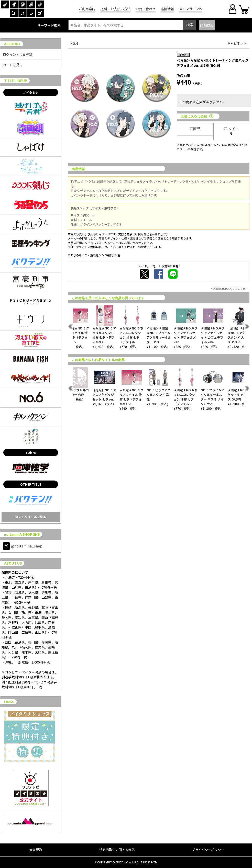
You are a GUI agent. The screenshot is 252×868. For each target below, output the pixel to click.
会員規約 (36, 849)
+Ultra (31, 453)
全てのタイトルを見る (31, 517)
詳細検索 (207, 25)
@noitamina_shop (23, 546)
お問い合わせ (146, 9)
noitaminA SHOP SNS (22, 534)
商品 (195, 129)
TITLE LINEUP (16, 81)
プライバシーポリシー (208, 849)
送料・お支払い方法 (116, 9)
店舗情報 (167, 9)
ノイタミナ (31, 92)
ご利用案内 (87, 9)
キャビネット (237, 43)
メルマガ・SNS (191, 9)
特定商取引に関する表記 (117, 849)
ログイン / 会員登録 (18, 54)
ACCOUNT (12, 44)
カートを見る (13, 65)
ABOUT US (13, 563)
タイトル (231, 131)
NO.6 (74, 43)
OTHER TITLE (31, 484)
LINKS (9, 702)
